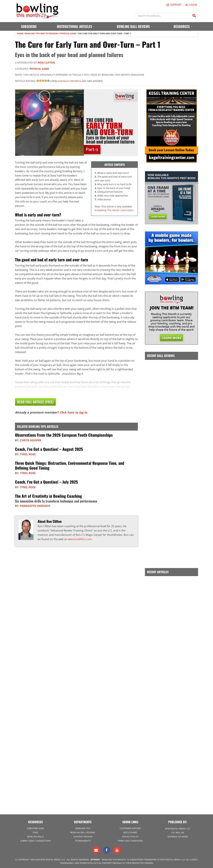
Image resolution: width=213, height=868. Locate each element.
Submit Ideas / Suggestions (35, 841)
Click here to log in (73, 413)
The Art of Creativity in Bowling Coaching (48, 495)
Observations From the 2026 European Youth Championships (64, 435)
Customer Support (130, 828)
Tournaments (83, 841)
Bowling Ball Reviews (83, 832)
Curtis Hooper (31, 440)
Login (191, 5)
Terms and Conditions (130, 841)
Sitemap (95, 859)
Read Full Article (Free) (35, 402)
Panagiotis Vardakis (35, 505)
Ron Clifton (46, 63)
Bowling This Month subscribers (115, 210)
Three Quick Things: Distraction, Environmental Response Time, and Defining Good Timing (70, 465)
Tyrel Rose (28, 454)
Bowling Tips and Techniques (42, 34)
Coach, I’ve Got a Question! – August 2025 (49, 449)
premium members (70, 81)
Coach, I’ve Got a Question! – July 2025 (46, 482)
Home (20, 34)
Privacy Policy (130, 836)
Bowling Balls (35, 836)
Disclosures (130, 832)
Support (174, 5)
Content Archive (83, 836)
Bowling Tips (83, 828)
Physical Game (68, 34)
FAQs (35, 832)
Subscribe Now (35, 828)
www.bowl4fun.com (80, 539)
